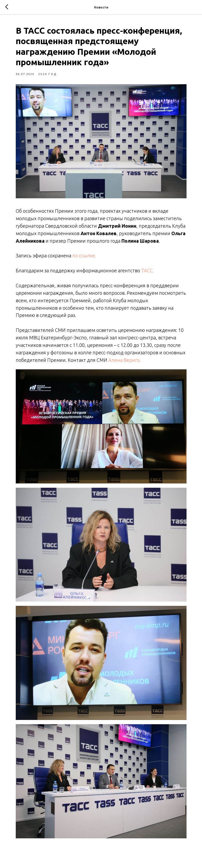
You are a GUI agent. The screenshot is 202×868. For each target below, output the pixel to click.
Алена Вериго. (124, 360)
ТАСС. (148, 270)
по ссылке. (84, 255)
